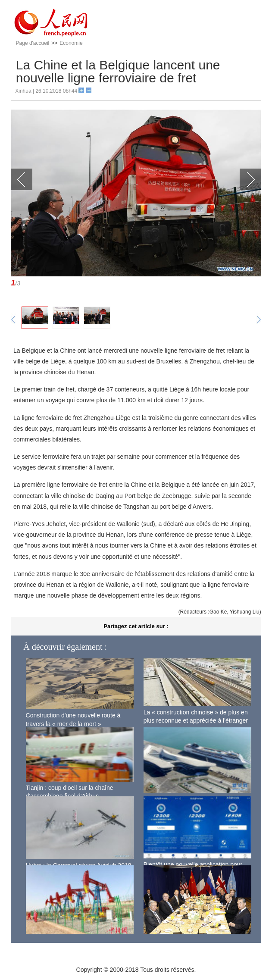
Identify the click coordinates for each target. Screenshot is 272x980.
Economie (71, 43)
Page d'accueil (33, 43)
